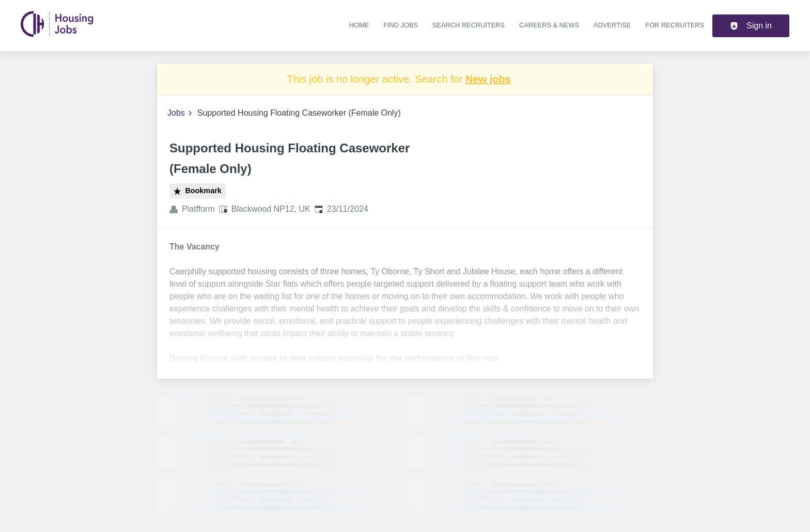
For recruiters (675, 25)
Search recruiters (469, 25)
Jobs (176, 113)
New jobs (488, 79)
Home (359, 25)
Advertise (612, 25)
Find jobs (401, 25)
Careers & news (549, 25)
